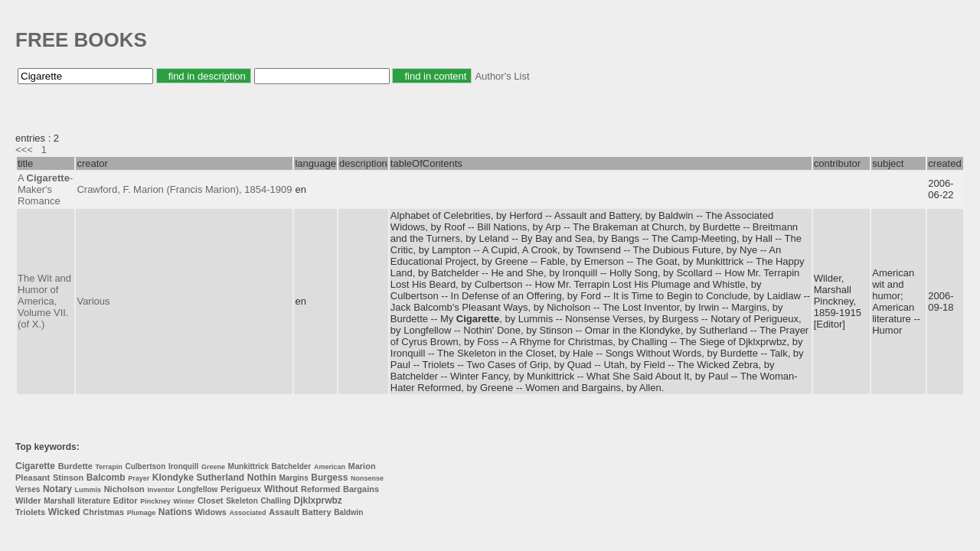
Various (93, 301)
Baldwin (348, 512)
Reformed (320, 489)
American (330, 467)
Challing (275, 501)
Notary (57, 489)
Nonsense (367, 478)
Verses (28, 489)
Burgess (329, 478)
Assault (284, 512)
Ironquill (183, 466)
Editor (126, 500)
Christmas (103, 512)
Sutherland (220, 478)
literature (94, 501)
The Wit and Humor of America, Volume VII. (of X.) (44, 301)
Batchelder (292, 466)
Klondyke (173, 478)
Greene (213, 467)
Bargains (361, 489)
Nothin (262, 478)
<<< (24, 150)
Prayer (139, 478)
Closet (211, 500)
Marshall (59, 501)
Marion (362, 466)
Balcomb (106, 478)
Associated (248, 513)
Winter (184, 501)
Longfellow (198, 489)
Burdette (75, 466)
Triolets (30, 512)
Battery (317, 512)
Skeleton (242, 501)
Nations (175, 512)
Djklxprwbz (318, 500)
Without (281, 489)
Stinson (68, 478)
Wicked (64, 512)
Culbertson (145, 466)
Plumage (142, 513)
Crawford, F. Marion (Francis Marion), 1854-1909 (184, 189)
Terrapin (109, 467)
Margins (293, 478)
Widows (210, 512)
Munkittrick (248, 466)
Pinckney (155, 501)
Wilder (28, 500)
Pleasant (33, 478)
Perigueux (241, 489)
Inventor (161, 490)
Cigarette (35, 466)
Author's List (502, 76)
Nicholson (124, 489)
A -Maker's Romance (45, 189)
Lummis (88, 490)
